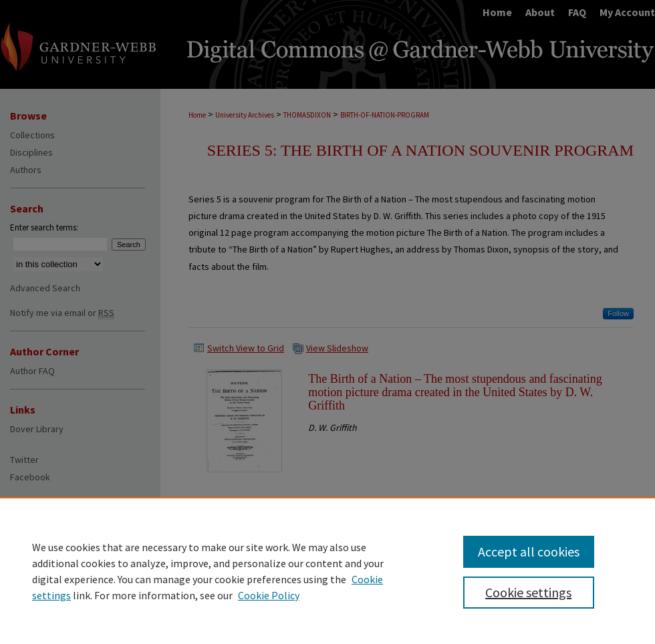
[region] (327, 571)
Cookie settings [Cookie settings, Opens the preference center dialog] (528, 592)
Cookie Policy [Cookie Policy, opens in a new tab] (269, 595)
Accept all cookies (529, 551)
